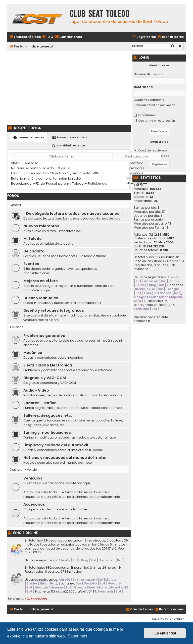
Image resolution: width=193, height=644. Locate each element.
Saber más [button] (77, 636)
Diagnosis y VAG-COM (45, 378)
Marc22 (137, 163)
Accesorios (34, 504)
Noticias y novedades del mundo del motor (65, 458)
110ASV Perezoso (25, 163)
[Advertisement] (69, 87)
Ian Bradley (176, 619)
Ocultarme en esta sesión (156, 121)
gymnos (137, 173)
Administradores (36, 599)
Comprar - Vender (24, 470)
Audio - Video (36, 390)
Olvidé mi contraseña (149, 100)
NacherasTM (45, 592)
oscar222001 (66, 592)
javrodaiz (137, 168)
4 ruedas (16, 327)
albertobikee (137, 183)
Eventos (31, 264)
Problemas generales (44, 336)
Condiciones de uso (152, 150)
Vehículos (33, 478)
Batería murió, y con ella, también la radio (46, 178)
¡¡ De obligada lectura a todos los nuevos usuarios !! (73, 213)
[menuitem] (47, 37)
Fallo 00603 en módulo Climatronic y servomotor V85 (55, 173)
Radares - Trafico (40, 403)
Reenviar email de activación (154, 105)
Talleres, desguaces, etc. (48, 415)
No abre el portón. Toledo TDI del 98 (41, 168)
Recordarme (147, 115)
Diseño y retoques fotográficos (54, 310)
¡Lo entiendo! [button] (165, 633)
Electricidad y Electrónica (48, 365)
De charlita (34, 251)
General (16, 205)
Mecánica (33, 353)
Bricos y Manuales (41, 298)
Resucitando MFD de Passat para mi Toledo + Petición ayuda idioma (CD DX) (61, 183)
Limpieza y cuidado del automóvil (56, 445)
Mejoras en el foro (41, 281)
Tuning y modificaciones (47, 433)
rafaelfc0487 (87, 592)
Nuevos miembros (41, 226)
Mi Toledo (33, 239)
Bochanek (66, 583)
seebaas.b (142, 321)
